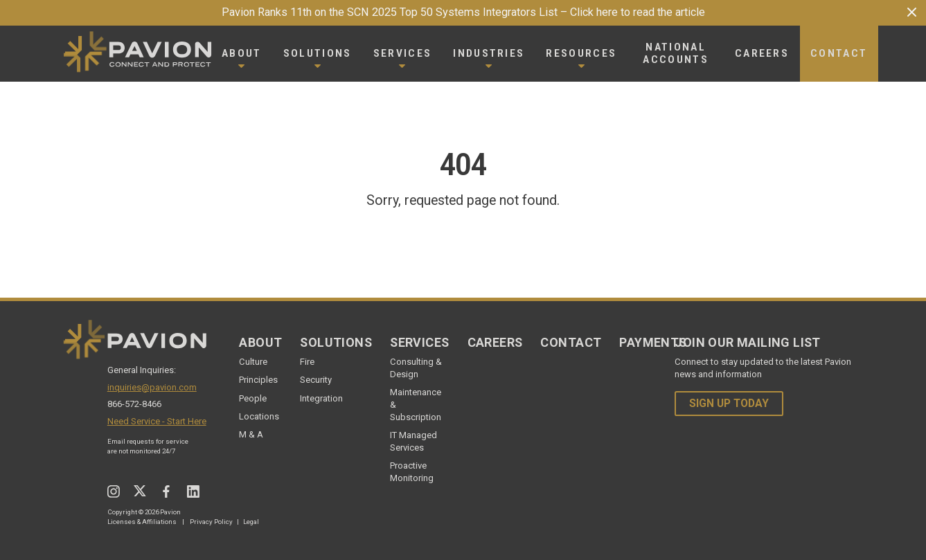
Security (316, 380)
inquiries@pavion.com (152, 387)
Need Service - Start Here (157, 421)
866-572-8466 (134, 404)
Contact (571, 342)
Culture (253, 362)
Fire (307, 362)
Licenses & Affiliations (142, 522)
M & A (251, 434)
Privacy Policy (211, 522)
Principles (258, 380)
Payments (653, 342)
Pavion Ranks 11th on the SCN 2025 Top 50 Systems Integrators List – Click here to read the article (463, 12)
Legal (251, 522)
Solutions (336, 342)
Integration (321, 398)
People (253, 398)
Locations (259, 416)
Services (419, 342)
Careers (495, 342)
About (260, 342)
